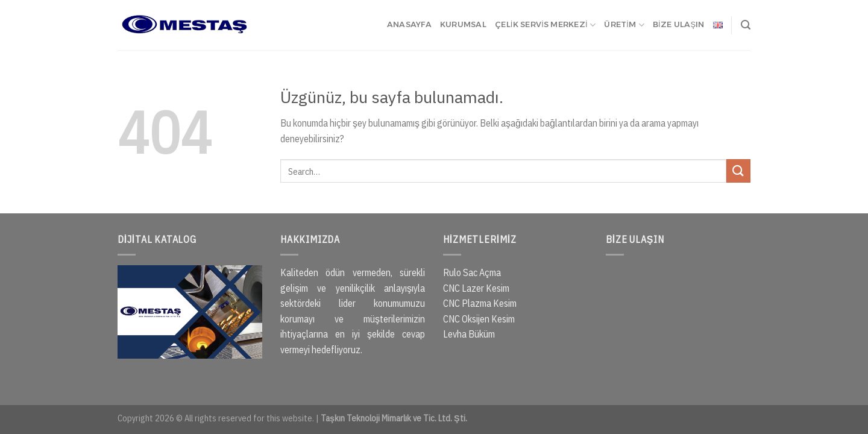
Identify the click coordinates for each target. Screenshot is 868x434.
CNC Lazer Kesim (476, 288)
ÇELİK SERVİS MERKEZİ (545, 25)
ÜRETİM (624, 25)
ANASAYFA (409, 24)
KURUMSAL (463, 24)
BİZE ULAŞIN (679, 24)
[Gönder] (738, 171)
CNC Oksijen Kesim (479, 319)
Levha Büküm (469, 334)
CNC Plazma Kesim (480, 303)
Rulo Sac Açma (472, 272)
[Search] (746, 25)
